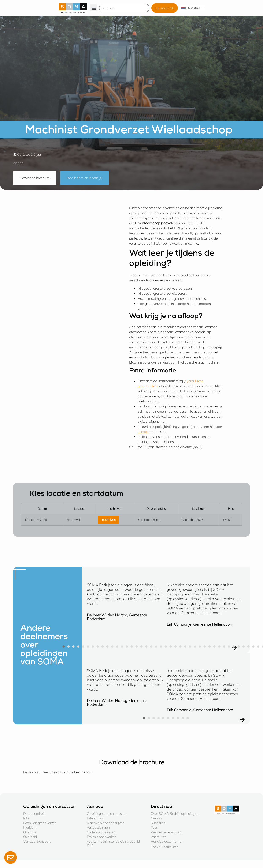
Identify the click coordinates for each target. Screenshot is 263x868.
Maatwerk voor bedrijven (106, 823)
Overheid (30, 837)
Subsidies (158, 823)
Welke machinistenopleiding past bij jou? (114, 843)
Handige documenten (167, 841)
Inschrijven (109, 520)
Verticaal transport (37, 841)
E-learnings (95, 818)
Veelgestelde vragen (166, 832)
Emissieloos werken (102, 837)
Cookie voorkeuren (165, 847)
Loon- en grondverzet (40, 823)
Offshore (30, 832)
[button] (94, 8)
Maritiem (30, 827)
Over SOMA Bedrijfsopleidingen (175, 813)
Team (155, 827)
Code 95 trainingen (101, 832)
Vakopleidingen (98, 827)
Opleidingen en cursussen (106, 813)
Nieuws (157, 818)
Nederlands (190, 8)
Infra (27, 818)
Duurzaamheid (34, 813)
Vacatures (158, 837)
